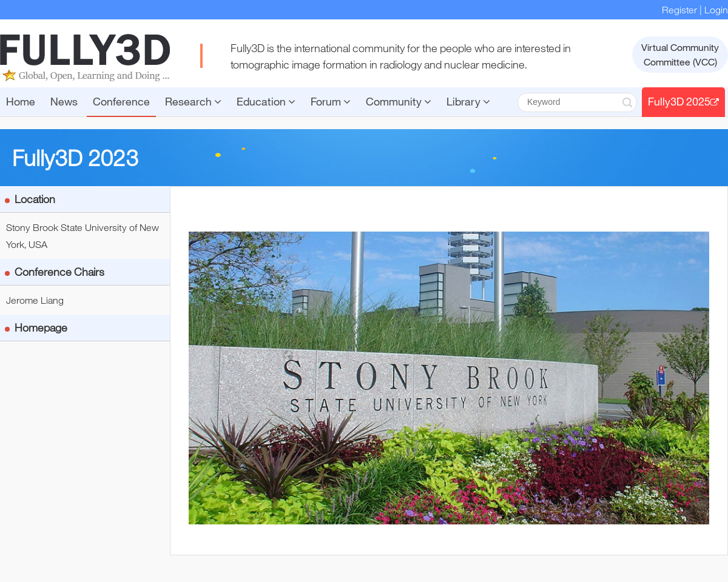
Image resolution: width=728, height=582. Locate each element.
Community (399, 101)
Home (21, 101)
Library (468, 101)
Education (266, 101)
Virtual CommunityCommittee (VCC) (680, 55)
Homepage (41, 327)
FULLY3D (85, 58)
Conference (121, 101)
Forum (331, 101)
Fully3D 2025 (683, 101)
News (64, 101)
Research (193, 101)
